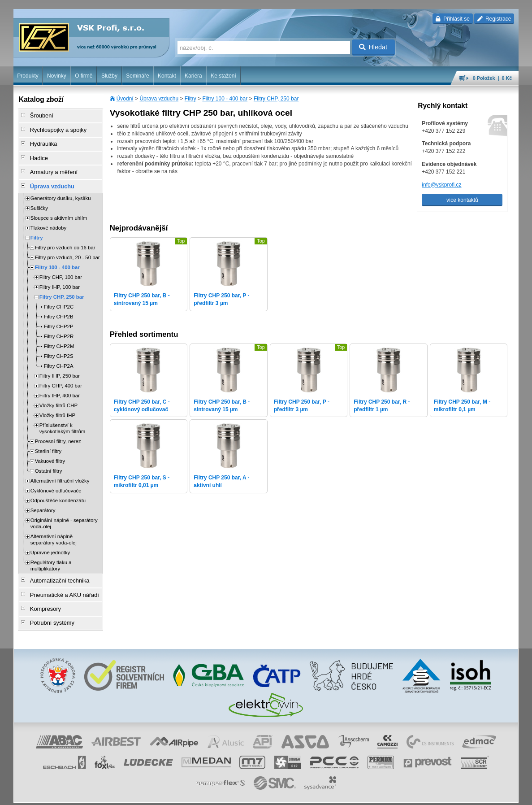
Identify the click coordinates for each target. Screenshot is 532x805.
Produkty (28, 76)
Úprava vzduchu (159, 99)
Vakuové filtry (50, 452)
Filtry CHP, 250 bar (276, 99)
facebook (379, 794)
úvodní (401, 794)
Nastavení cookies (172, 794)
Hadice (36, 153)
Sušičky (39, 199)
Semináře (137, 76)
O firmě (84, 76)
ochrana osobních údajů (272, 794)
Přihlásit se (452, 19)
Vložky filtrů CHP (58, 396)
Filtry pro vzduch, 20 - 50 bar (67, 248)
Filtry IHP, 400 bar (60, 387)
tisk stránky (456, 794)
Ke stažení (223, 76)
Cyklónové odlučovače (56, 482)
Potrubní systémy (49, 609)
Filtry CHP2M (59, 337)
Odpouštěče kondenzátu (58, 492)
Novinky (57, 76)
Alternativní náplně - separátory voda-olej (54, 531)
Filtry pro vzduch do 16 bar (65, 239)
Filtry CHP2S (59, 347)
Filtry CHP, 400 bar (61, 377)
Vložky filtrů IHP (57, 406)
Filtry (190, 99)
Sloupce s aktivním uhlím (59, 209)
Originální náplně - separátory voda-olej (64, 514)
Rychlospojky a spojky (54, 128)
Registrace (494, 19)
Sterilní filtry (48, 442)
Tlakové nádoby (48, 219)
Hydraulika (41, 140)
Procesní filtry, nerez (58, 432)
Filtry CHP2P (59, 318)
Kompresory (42, 596)
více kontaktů (462, 200)
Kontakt (167, 76)
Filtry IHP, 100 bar (60, 278)
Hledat (373, 47)
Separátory (43, 501)
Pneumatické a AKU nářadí (60, 583)
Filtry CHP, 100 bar (61, 268)
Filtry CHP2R (59, 327)
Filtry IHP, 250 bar (60, 367)
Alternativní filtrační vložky (60, 472)
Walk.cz (71, 794)
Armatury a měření (50, 165)
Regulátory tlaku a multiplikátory (51, 557)
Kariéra (193, 76)
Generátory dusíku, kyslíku (61, 189)
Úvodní (125, 99)
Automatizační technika (56, 571)
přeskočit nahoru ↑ (494, 794)
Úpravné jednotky (50, 544)
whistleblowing (347, 794)
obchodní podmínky (219, 794)
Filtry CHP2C (59, 298)
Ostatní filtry (49, 462)
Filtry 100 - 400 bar (225, 99)
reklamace (315, 794)
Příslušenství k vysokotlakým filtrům (63, 419)
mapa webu (426, 794)
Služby (109, 76)
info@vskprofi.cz (441, 185)
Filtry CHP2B (59, 308)
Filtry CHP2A (59, 357)
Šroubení (39, 115)
